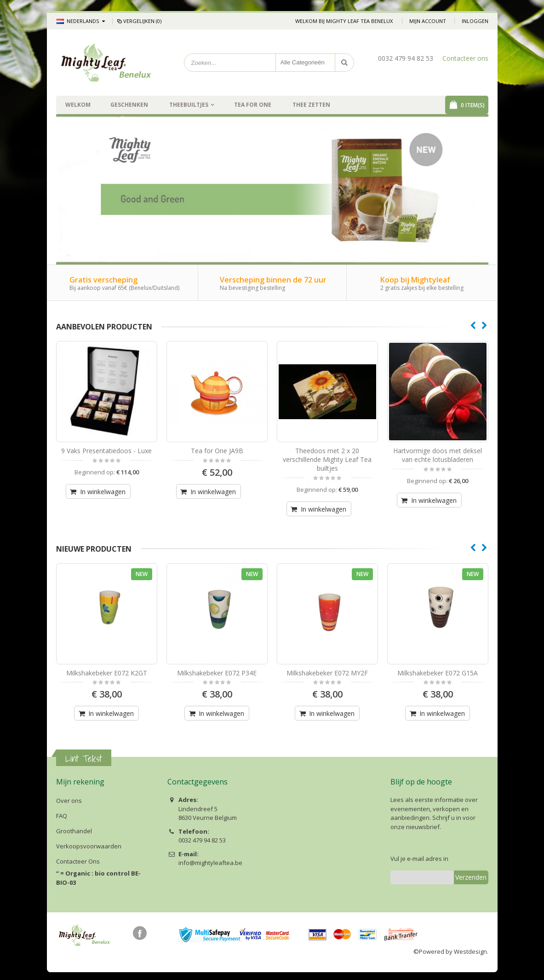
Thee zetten (311, 105)
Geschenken (129, 105)
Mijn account (428, 21)
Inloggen (475, 21)
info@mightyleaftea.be (210, 863)
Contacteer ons (465, 58)
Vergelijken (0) (139, 21)
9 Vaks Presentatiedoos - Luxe (106, 451)
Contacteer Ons (78, 861)
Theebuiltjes (189, 105)
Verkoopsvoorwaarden (89, 846)
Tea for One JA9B (217, 451)
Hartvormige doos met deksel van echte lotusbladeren (438, 455)
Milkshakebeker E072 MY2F (327, 673)
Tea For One (253, 105)
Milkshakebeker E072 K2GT (107, 673)
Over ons (69, 801)
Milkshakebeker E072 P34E (217, 673)
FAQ (62, 816)
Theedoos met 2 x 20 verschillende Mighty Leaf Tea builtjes (327, 459)
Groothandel (74, 831)
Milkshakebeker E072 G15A (438, 673)
